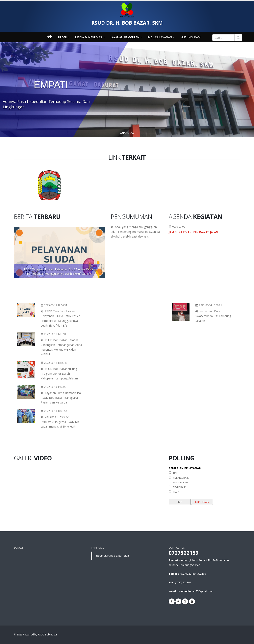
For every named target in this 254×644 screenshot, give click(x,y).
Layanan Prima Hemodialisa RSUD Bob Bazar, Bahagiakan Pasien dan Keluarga (61, 398)
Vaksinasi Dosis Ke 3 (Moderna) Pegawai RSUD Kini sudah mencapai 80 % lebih (60, 422)
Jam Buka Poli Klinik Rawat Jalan (193, 232)
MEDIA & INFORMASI (89, 37)
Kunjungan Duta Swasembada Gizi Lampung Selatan (213, 316)
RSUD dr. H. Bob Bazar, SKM (113, 556)
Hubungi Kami (191, 37)
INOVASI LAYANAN (160, 37)
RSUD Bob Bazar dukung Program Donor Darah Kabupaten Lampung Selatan (59, 374)
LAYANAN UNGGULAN (125, 37)
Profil (63, 37)
